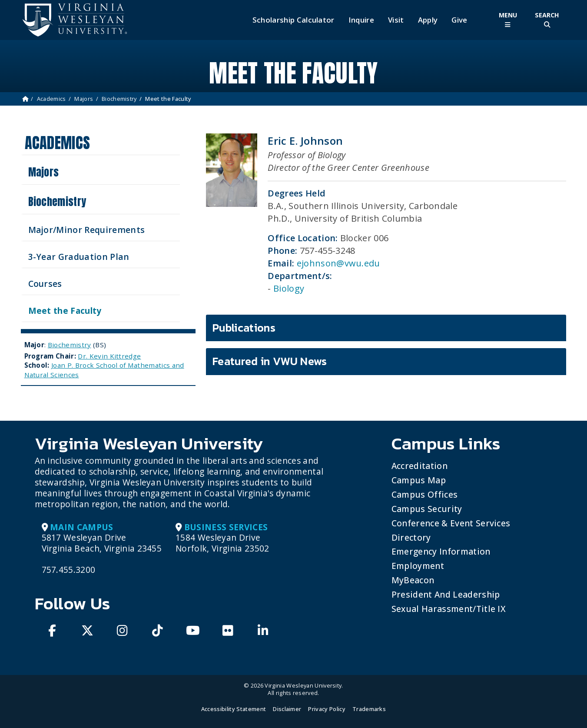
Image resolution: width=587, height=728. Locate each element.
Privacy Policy (327, 709)
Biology (289, 288)
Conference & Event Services (451, 523)
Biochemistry (119, 99)
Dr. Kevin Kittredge (109, 356)
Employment (418, 566)
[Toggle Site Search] (547, 20)
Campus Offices (424, 494)
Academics (51, 99)
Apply (428, 20)
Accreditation (420, 466)
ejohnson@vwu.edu (338, 263)
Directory (411, 537)
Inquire (361, 20)
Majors (84, 99)
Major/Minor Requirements (87, 230)
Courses (45, 284)
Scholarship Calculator (293, 20)
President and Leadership (446, 594)
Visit (396, 20)
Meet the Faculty (65, 311)
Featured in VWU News (270, 361)
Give (459, 20)
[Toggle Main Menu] (508, 20)
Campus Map (419, 480)
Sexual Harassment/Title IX (449, 609)
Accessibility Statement (234, 709)
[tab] (386, 328)
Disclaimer (287, 709)
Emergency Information (441, 551)
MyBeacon (413, 580)
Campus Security (427, 509)
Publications (244, 328)
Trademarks (369, 709)
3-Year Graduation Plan (79, 257)
